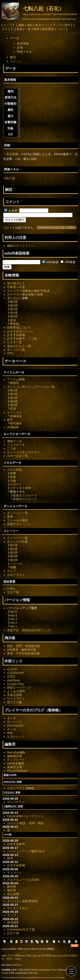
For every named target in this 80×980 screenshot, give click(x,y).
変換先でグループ (25, 499)
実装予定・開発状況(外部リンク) (29, 630)
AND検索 (51, 262)
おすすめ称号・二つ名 (22, 339)
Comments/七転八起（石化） (57, 227)
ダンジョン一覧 (17, 513)
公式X (11, 676)
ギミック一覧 (16, 350)
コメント (16, 61)
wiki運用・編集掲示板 (22, 650)
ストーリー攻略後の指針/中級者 (28, 291)
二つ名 (12, 448)
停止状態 (13, 894)
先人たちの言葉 (17, 541)
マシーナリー (16, 802)
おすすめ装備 (16, 335)
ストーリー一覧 (17, 538)
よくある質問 (16, 691)
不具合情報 (15, 695)
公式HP (12, 669)
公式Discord (15, 673)
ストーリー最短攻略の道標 (25, 294)
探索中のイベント (19, 524)
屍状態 (12, 887)
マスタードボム (17, 908)
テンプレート (16, 760)
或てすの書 (15, 702)
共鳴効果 (13, 427)
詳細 (20, 48)
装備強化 (16, 416)
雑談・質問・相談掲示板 (23, 646)
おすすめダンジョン (20, 331)
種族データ (15, 441)
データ (15, 38)
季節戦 (15, 324)
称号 (10, 420)
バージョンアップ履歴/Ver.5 (26, 851)
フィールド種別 (17, 520)
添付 (67, 25)
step (10, 733)
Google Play (15, 684)
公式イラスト (16, 575)
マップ (12, 571)
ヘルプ (61, 29)
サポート (16, 484)
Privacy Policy (42, 978)
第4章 (14, 313)
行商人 (12, 589)
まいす (12, 718)
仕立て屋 (13, 592)
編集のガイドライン (20, 246)
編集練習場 (15, 756)
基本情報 (23, 43)
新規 (20, 29)
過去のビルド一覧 (19, 346)
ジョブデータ (16, 445)
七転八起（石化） (44, 8)
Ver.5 (14, 612)
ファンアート (16, 699)
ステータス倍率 (20, 488)
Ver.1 (14, 626)
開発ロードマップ (19, 688)
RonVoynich (15, 725)
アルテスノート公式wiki (23, 880)
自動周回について (19, 327)
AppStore (13, 680)
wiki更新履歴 (16, 763)
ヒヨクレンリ (16, 737)
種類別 (15, 383)
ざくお (12, 729)
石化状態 (12, 154)
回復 (13, 477)
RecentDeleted (17, 771)
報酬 (13, 567)
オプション (15, 413)
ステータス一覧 (17, 456)
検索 (36, 29)
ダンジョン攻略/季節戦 (22, 901)
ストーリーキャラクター (23, 452)
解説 (13, 57)
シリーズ (16, 564)
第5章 (14, 316)
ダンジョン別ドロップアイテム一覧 (31, 387)
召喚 (13, 481)
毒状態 (12, 890)
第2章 (14, 305)
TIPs (10, 353)
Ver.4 (14, 615)
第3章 (14, 309)
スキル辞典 (15, 470)
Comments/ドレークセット (25, 816)
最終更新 (48, 29)
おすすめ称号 (16, 844)
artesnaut (17, 965)
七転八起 (9, 178)
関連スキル (24, 52)
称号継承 (16, 423)
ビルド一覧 (15, 342)
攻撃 (13, 473)
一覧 (28, 29)
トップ (8, 25)
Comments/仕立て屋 (21, 929)
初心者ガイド (16, 283)
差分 (38, 25)
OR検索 (68, 262)
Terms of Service (55, 978)
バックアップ (53, 25)
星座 (13, 320)
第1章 (14, 302)
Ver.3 (14, 619)
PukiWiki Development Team (43, 970)
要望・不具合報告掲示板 (23, 653)
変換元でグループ (25, 495)
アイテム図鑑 (16, 379)
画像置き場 (15, 767)
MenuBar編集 (16, 752)
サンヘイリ (15, 722)
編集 (21, 25)
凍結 (30, 25)
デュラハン (15, 873)
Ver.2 (14, 623)
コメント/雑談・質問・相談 (25, 823)
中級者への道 (16, 287)
